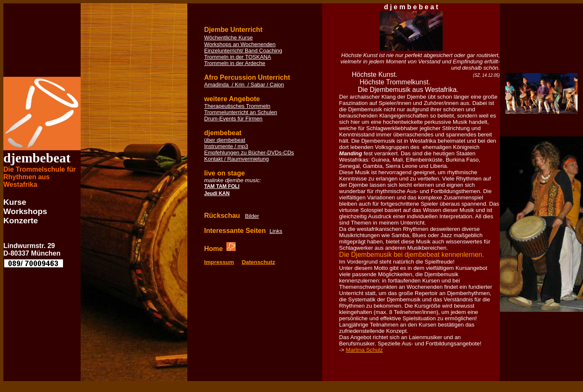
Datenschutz (259, 262)
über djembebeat (225, 140)
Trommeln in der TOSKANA (238, 57)
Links (276, 231)
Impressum (219, 262)
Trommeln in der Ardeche (235, 63)
